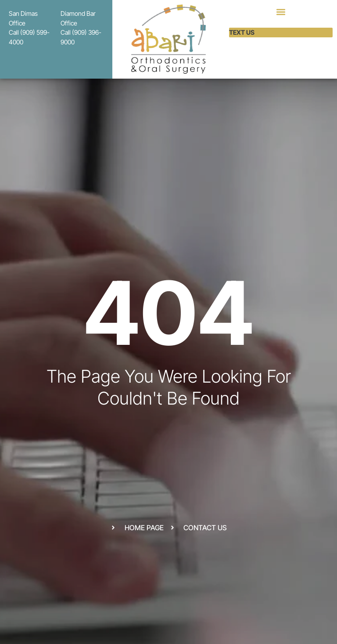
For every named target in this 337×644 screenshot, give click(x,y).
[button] (281, 12)
